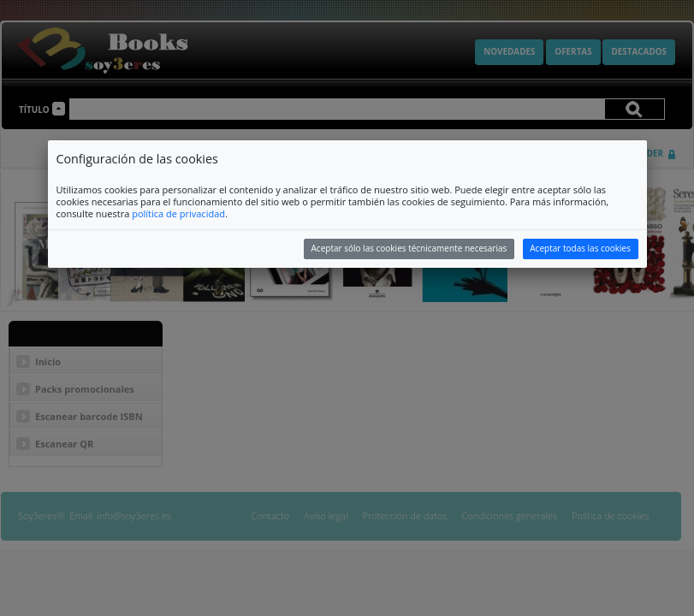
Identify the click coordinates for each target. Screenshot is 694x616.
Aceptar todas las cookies (580, 248)
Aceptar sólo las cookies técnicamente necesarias (409, 248)
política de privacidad (178, 213)
